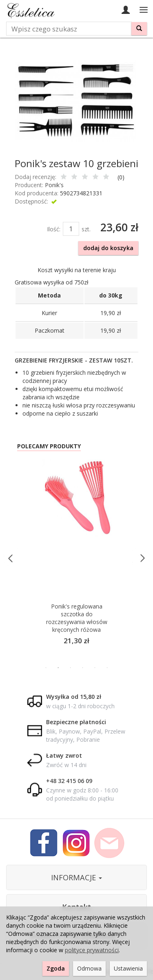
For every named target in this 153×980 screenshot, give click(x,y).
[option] (76, 558)
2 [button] (58, 668)
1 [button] (46, 668)
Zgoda (56, 968)
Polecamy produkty (49, 446)
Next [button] (142, 558)
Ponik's (54, 185)
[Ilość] (71, 229)
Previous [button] (11, 558)
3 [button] (71, 668)
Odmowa (89, 968)
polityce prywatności (92, 950)
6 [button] (107, 668)
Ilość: (54, 229)
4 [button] (83, 668)
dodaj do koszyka (108, 248)
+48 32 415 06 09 (69, 781)
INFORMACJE (76, 877)
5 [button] (95, 668)
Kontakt (76, 907)
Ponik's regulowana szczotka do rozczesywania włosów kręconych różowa (77, 618)
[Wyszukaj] (139, 29)
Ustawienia (128, 968)
